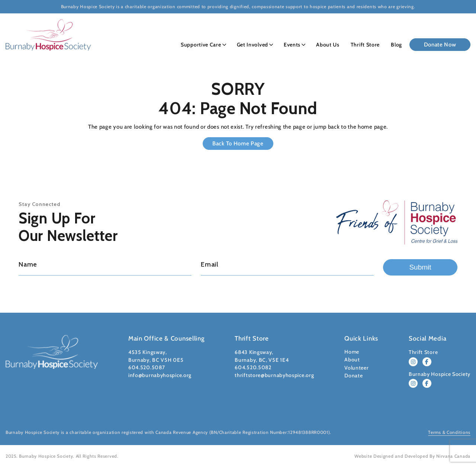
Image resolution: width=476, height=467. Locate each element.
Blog (396, 45)
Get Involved (253, 45)
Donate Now (440, 45)
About (352, 360)
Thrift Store (365, 45)
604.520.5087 (147, 367)
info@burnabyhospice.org (160, 375)
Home (352, 352)
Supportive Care (201, 45)
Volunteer (356, 368)
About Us (328, 45)
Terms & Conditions (449, 432)
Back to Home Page (238, 144)
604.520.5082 (253, 367)
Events (292, 45)
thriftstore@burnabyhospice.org (274, 375)
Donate (353, 376)
